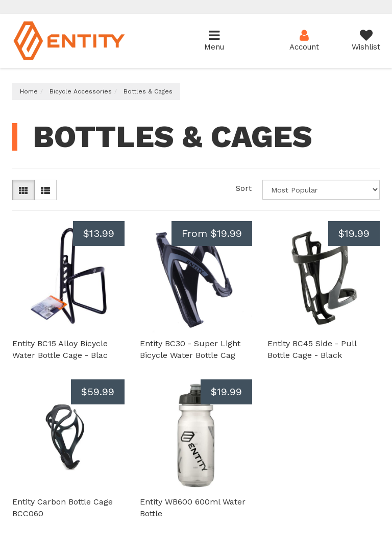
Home (29, 91)
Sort (244, 188)
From (212, 233)
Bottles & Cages (148, 91)
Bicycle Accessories (81, 91)
